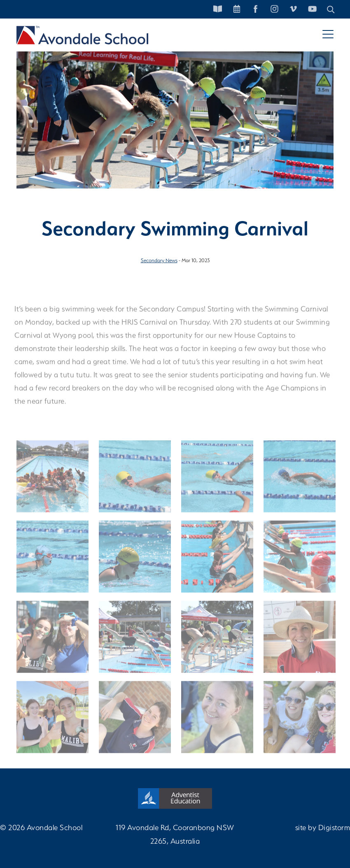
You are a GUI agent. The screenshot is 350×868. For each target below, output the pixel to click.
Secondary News (159, 260)
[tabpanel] (175, 111)
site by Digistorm (323, 827)
